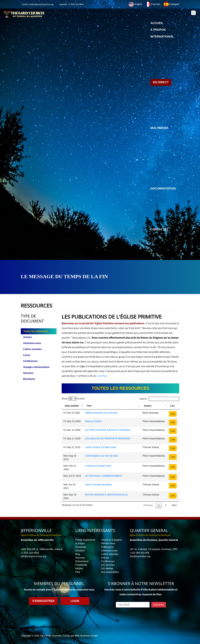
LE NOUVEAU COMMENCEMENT (104, 476)
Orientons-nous (109, 551)
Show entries (73, 399)
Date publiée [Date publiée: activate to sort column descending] (72, 406)
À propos (158, 30)
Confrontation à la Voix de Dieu (102, 456)
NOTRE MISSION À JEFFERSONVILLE (107, 495)
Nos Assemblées (110, 572)
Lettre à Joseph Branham (99, 485)
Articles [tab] (28, 337)
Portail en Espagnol (111, 540)
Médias (79, 568)
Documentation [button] (163, 189)
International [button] (162, 37)
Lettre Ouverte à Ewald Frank (101, 447)
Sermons (80, 558)
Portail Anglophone (85, 540)
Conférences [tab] (30, 361)
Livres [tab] (27, 355)
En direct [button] (161, 82)
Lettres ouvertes (110, 554)
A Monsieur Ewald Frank (98, 466)
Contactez (81, 547)
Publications (108, 547)
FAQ (78, 572)
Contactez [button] (159, 229)
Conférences (108, 561)
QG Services (108, 565)
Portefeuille (81, 565)
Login (75, 601)
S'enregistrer (43, 601)
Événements (82, 561)
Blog (78, 554)
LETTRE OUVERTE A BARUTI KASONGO (108, 430)
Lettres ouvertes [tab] (32, 349)
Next (174, 505)
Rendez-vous (108, 543)
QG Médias (107, 568)
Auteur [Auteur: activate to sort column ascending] (148, 406)
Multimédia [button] (159, 128)
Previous (148, 505)
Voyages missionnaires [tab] (36, 367)
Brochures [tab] (29, 379)
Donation (80, 551)
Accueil (157, 24)
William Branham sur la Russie (101, 413)
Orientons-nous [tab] (32, 343)
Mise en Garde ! (94, 421)
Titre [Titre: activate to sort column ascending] (89, 406)
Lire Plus (102, 376)
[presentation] (141, 615)
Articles (105, 558)
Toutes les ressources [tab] (36, 331)
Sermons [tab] (28, 373)
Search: (159, 399)
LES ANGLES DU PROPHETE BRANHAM (108, 438)
